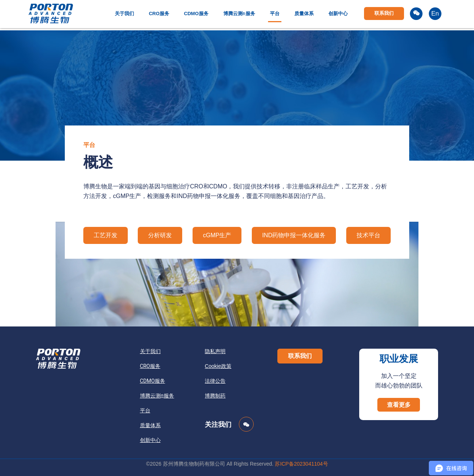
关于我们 (124, 14)
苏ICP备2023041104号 (301, 464)
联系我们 (384, 13)
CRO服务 (159, 14)
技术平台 (368, 235)
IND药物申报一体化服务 (294, 235)
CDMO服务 (196, 14)
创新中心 (338, 14)
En (435, 14)
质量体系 (304, 14)
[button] (300, 356)
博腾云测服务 (239, 14)
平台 (275, 14)
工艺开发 (106, 235)
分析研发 (160, 235)
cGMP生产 (217, 235)
